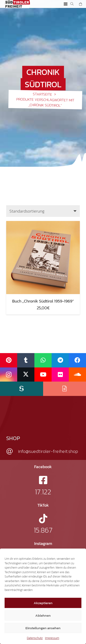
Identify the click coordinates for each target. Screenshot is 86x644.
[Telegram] (60, 360)
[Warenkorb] (80, 4)
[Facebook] (77, 360)
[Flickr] (60, 375)
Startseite (42, 94)
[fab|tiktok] (43, 519)
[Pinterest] (9, 360)
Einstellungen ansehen (43, 628)
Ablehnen (43, 615)
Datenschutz (35, 638)
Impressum (52, 638)
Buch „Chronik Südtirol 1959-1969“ (43, 301)
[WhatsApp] (43, 360)
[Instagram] (9, 375)
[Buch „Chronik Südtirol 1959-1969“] (43, 224)
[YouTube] (43, 375)
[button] (65, 4)
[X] (26, 375)
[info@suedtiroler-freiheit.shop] (12, 452)
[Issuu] (65, 389)
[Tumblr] (26, 360)
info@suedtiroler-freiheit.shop (48, 451)
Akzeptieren (43, 603)
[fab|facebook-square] (43, 480)
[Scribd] (22, 389)
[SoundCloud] (77, 375)
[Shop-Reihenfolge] (43, 211)
